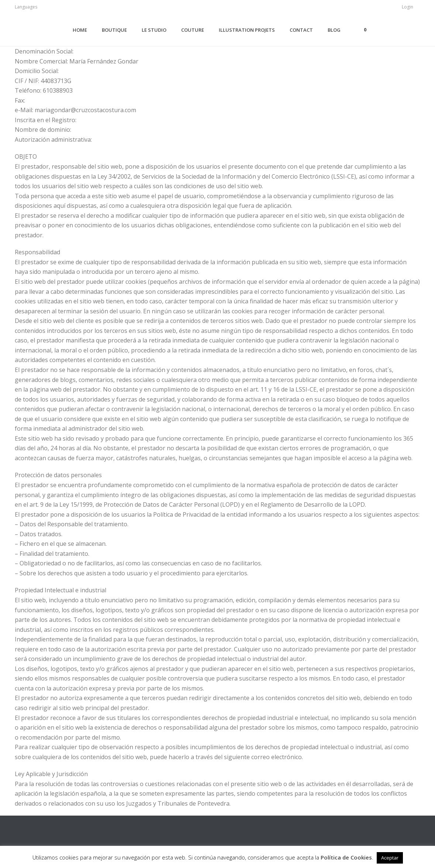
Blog (334, 30)
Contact (301, 30)
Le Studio (154, 30)
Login (408, 7)
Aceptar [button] (390, 858)
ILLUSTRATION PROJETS (247, 30)
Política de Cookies (346, 857)
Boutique (114, 30)
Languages (26, 7)
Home (80, 30)
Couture (193, 30)
